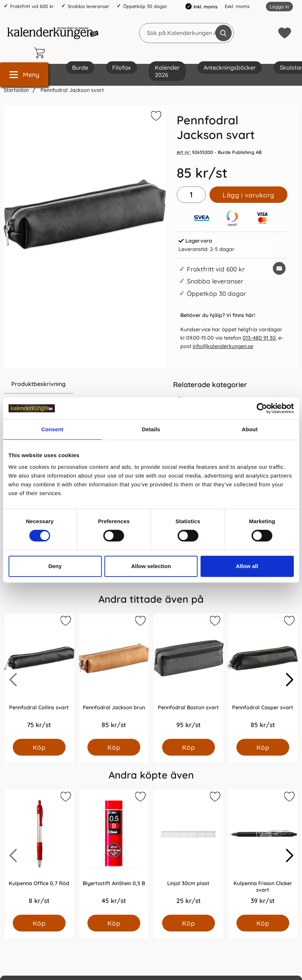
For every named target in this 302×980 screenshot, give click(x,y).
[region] (85, 384)
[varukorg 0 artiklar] (41, 53)
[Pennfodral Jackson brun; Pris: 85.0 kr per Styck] (114, 676)
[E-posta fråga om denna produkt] (279, 268)
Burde (80, 67)
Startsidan (16, 90)
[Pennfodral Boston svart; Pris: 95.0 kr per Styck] (189, 676)
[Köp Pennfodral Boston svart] (188, 747)
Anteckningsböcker (230, 67)
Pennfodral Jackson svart (71, 90)
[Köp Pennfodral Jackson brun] (114, 747)
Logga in (279, 7)
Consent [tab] (52, 429)
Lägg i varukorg (248, 195)
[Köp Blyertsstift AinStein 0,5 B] (114, 923)
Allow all (247, 566)
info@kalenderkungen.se (223, 346)
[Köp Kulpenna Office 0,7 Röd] (39, 923)
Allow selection (151, 566)
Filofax (121, 67)
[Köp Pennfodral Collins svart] (39, 747)
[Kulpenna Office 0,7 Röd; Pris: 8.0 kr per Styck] (39, 852)
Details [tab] (151, 429)
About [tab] (250, 429)
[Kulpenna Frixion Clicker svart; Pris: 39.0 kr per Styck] (263, 852)
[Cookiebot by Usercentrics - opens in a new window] (262, 408)
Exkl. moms (237, 6)
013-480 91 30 (259, 338)
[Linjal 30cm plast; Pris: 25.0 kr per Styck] (189, 852)
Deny (55, 566)
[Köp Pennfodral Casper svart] (263, 747)
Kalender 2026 (167, 71)
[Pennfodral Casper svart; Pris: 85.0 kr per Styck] (263, 676)
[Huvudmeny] (24, 75)
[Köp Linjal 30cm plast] (188, 923)
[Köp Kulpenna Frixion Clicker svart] (263, 923)
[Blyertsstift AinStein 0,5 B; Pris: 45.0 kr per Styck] (114, 852)
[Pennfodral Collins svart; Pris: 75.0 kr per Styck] (39, 676)
